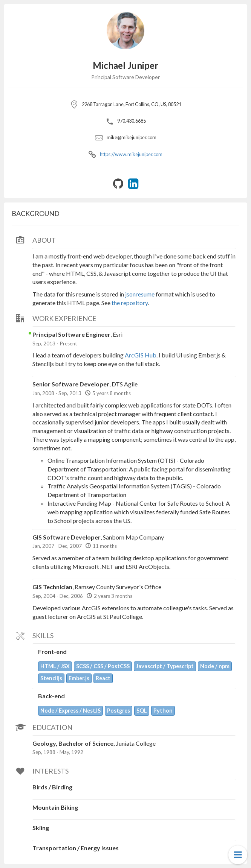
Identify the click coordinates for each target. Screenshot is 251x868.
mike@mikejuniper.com (132, 137)
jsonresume (140, 294)
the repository (130, 303)
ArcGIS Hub (141, 355)
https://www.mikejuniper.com (131, 154)
